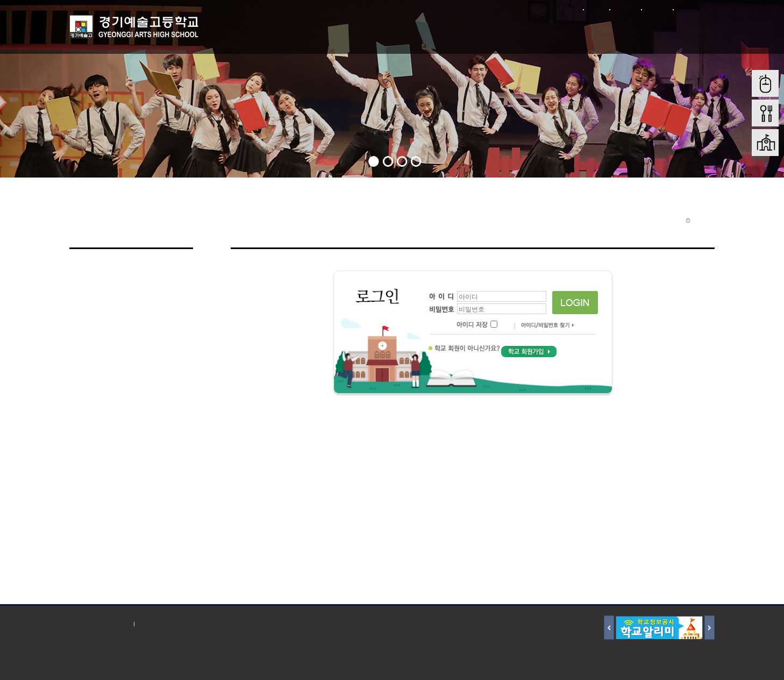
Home (702, 220)
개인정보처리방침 (99, 624)
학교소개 (250, 31)
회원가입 (625, 9)
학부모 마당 (444, 31)
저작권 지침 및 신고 (171, 624)
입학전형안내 (508, 31)
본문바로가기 (694, 9)
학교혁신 (682, 31)
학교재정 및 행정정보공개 (595, 31)
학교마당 (315, 31)
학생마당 (379, 31)
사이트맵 (657, 9)
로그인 (596, 9)
